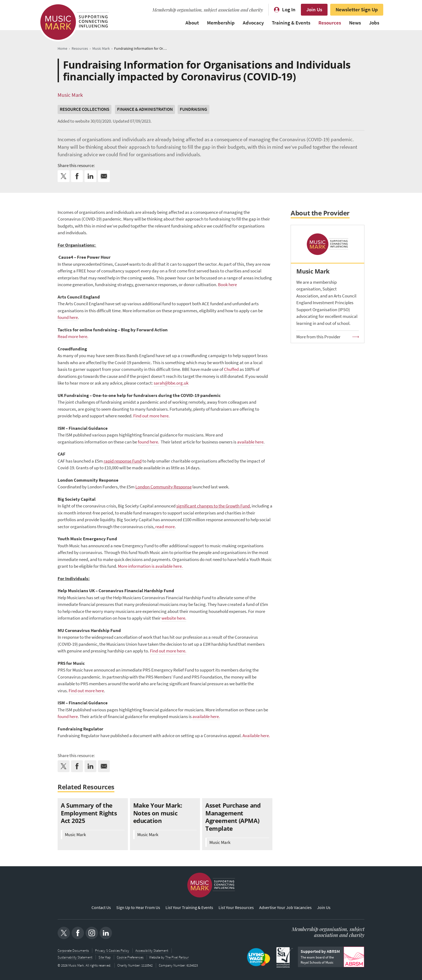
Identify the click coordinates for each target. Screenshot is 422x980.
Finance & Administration (145, 109)
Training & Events (291, 23)
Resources (330, 23)
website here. (174, 618)
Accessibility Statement (152, 951)
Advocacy (253, 23)
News (355, 23)
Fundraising (194, 109)
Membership (221, 23)
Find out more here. (151, 416)
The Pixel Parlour (177, 957)
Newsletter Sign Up (357, 10)
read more (165, 527)
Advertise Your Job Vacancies (285, 908)
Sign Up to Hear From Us (138, 908)
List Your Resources (236, 908)
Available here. (256, 736)
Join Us (314, 10)
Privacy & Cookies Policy (112, 951)
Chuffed (231, 369)
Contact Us (101, 908)
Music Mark (70, 95)
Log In (289, 10)
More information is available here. (151, 566)
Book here (227, 285)
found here (68, 317)
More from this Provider (318, 337)
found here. (148, 442)
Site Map (105, 957)
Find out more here (86, 691)
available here (250, 442)
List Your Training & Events (189, 908)
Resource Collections (85, 109)
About (192, 23)
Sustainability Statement (75, 957)
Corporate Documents (73, 951)
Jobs (374, 23)
